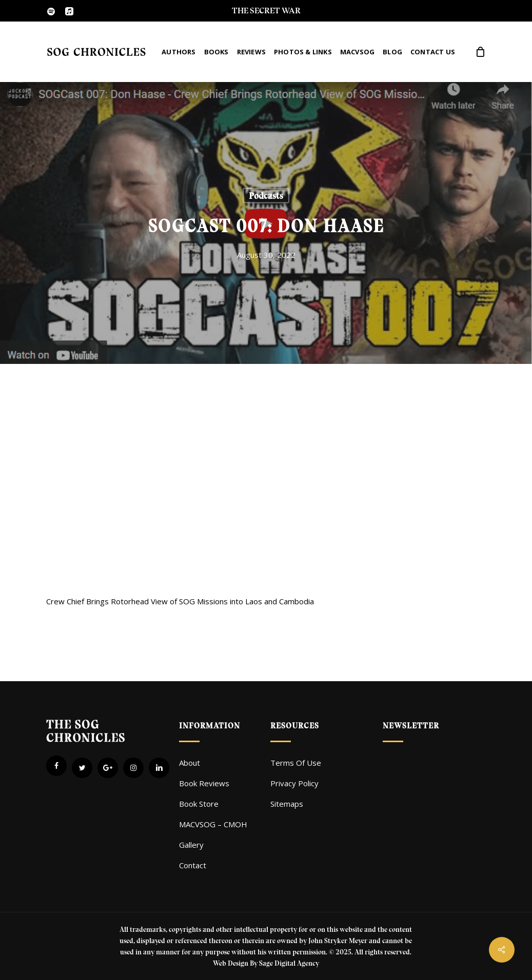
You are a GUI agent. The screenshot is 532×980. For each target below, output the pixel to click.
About (190, 763)
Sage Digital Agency (289, 963)
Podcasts (266, 196)
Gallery (191, 845)
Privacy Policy (294, 783)
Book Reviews (204, 783)
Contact (193, 865)
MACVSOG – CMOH (213, 824)
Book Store (199, 804)
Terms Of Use (296, 763)
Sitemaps (287, 804)
